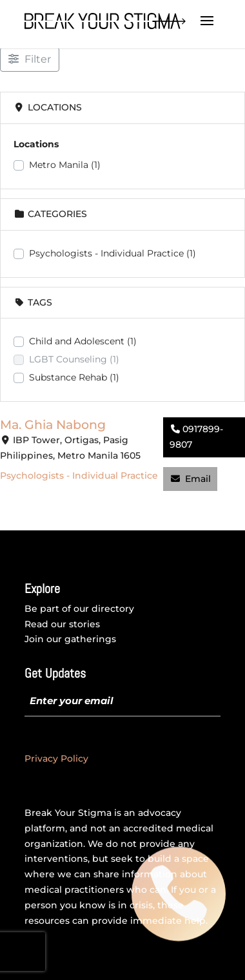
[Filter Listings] (30, 59)
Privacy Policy (56, 758)
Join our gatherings (70, 639)
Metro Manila (65, 165)
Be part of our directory (79, 609)
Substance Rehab (74, 377)
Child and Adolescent (83, 341)
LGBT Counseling (74, 359)
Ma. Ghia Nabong (53, 424)
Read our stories (62, 624)
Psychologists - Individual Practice (113, 253)
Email (198, 479)
